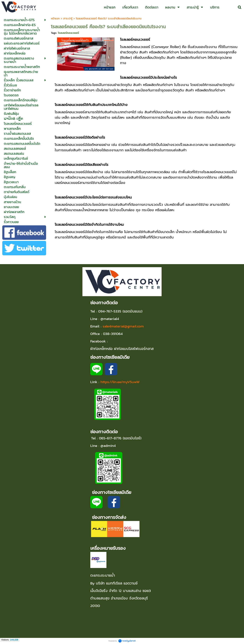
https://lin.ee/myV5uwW (120, 382)
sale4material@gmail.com (123, 326)
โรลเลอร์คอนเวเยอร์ (68, 33)
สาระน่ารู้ (68, 19)
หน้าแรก (55, 19)
